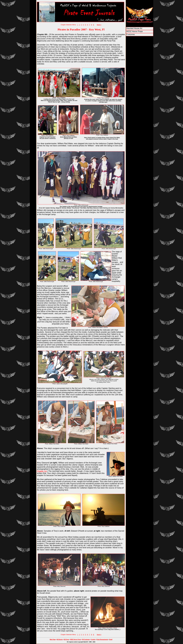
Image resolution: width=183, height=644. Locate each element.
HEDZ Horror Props (135, 31)
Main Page (53, 639)
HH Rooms (60, 639)
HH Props (66, 639)
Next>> (99, 25)
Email (111, 639)
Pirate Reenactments (102, 639)
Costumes (131, 34)
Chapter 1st (42, 471)
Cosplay (93, 639)
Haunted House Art (134, 28)
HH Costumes (86, 639)
